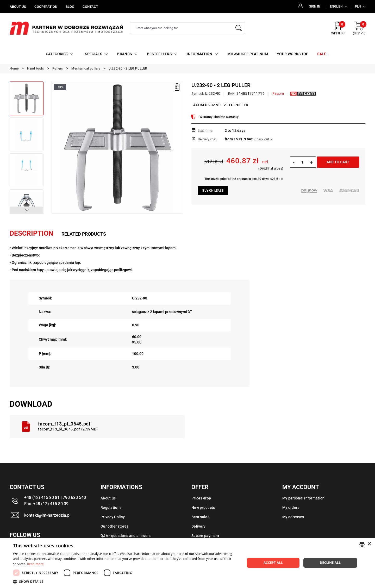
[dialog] (187, 563)
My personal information (303, 498)
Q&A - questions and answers (126, 536)
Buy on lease (213, 191)
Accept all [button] (273, 563)
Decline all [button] (330, 563)
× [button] (369, 544)
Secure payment (205, 536)
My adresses (293, 517)
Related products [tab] (84, 234)
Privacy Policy (113, 517)
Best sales (200, 517)
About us (108, 498)
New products (203, 508)
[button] (27, 210)
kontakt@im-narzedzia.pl (47, 515)
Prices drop (201, 498)
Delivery (198, 526)
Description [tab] (31, 233)
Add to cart (338, 162)
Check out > (263, 139)
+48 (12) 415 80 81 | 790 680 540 (55, 498)
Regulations (111, 508)
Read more (35, 564)
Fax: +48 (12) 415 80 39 (46, 504)
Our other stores (114, 526)
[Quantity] (302, 162)
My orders (291, 508)
